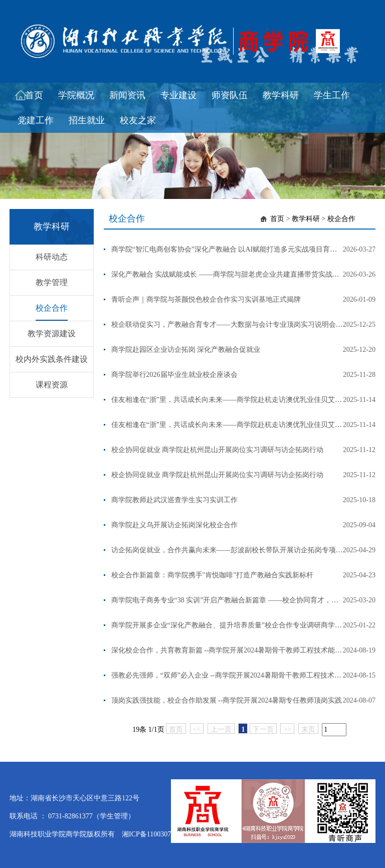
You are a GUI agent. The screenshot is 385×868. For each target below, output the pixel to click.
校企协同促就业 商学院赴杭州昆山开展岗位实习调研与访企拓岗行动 (218, 450)
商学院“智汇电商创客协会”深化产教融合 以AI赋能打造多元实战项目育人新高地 (235, 249)
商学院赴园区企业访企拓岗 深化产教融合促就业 (186, 350)
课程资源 (52, 385)
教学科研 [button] (281, 95)
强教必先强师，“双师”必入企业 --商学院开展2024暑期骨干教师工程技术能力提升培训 (244, 675)
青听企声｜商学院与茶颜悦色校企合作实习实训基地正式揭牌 (206, 299)
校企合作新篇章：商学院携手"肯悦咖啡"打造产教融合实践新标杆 (212, 575)
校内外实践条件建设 (52, 359)
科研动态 (52, 257)
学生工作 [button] (332, 95)
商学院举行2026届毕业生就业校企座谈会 (174, 375)
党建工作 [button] (36, 120)
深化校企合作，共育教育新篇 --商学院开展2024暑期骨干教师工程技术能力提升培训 (241, 650)
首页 (277, 219)
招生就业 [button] (87, 120)
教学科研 (306, 219)
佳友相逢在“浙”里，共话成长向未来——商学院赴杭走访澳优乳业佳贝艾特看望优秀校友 (248, 400)
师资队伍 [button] (230, 95)
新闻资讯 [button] (127, 95)
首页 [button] (34, 95)
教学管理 (52, 282)
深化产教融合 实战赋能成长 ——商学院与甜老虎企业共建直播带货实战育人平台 (236, 274)
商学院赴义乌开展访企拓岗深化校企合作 (174, 525)
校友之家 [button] (138, 120)
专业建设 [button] (178, 95)
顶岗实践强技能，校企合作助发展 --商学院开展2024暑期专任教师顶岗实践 (227, 700)
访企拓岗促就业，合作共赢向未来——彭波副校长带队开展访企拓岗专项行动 (231, 550)
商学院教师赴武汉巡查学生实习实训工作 (174, 500)
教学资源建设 (52, 334)
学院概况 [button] (76, 95)
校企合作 (52, 308)
